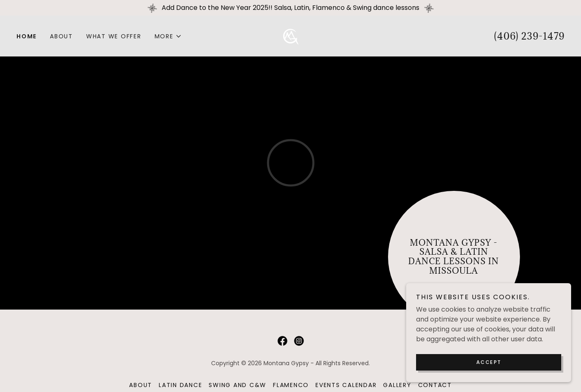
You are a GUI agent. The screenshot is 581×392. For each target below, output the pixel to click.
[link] (290, 36)
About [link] (61, 36)
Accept (489, 362)
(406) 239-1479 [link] (529, 36)
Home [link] (27, 36)
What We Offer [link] (114, 36)
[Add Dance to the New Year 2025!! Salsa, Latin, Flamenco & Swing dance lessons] (290, 8)
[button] (168, 36)
